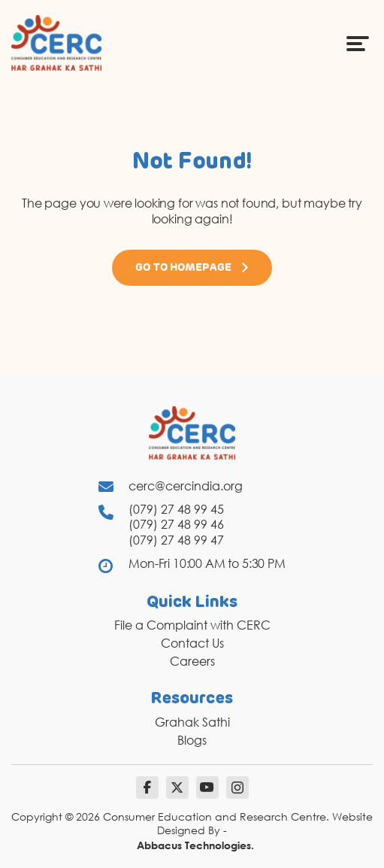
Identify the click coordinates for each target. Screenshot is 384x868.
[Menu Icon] (358, 43)
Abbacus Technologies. (195, 845)
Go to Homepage (192, 268)
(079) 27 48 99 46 (176, 524)
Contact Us (192, 643)
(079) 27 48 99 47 (176, 540)
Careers (192, 661)
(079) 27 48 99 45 (176, 509)
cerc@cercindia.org (186, 486)
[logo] (56, 42)
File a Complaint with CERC (192, 625)
